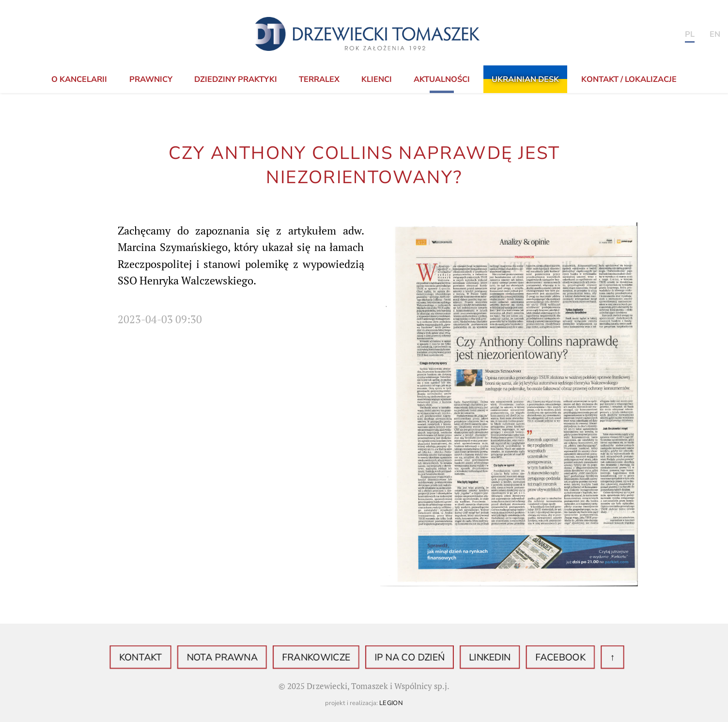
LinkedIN (476, 658)
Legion (391, 703)
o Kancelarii (79, 79)
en (715, 34)
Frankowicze (321, 658)
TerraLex (319, 79)
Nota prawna (238, 658)
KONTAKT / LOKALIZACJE (629, 79)
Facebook (539, 658)
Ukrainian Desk (525, 79)
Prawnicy (151, 79)
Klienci (377, 79)
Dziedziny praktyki (236, 79)
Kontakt (165, 658)
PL (690, 34)
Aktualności (442, 79)
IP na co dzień (405, 658)
